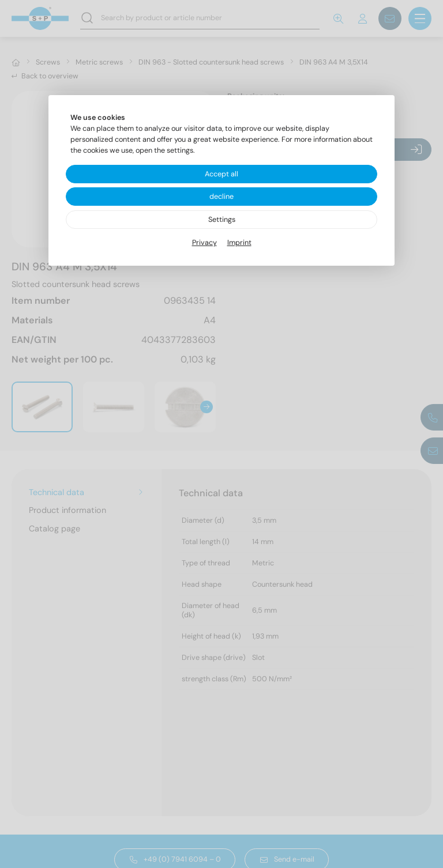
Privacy (204, 243)
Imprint (239, 243)
